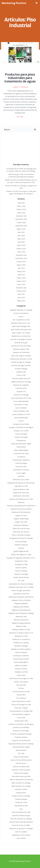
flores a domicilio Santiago (21, 535)
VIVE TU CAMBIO (21, 832)
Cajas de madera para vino (21, 378)
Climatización (21, 440)
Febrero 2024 (21, 281)
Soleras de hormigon (21, 773)
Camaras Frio (21, 392)
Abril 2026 (21, 203)
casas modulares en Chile (21, 414)
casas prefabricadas (21, 418)
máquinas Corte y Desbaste (21, 600)
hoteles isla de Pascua (21, 577)
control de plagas (21, 463)
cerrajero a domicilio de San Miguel (21, 427)
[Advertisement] (20, 147)
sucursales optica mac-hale (21, 776)
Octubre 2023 (21, 291)
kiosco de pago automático (21, 590)
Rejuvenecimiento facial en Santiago (21, 744)
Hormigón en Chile (21, 564)
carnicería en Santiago (21, 395)
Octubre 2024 (21, 262)
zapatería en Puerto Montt (21, 835)
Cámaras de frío (21, 388)
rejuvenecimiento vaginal (21, 747)
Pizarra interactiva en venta (21, 701)
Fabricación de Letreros (21, 532)
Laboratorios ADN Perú (21, 594)
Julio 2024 (21, 268)
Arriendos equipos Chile (21, 349)
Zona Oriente (21, 838)
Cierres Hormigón (21, 434)
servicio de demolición (21, 757)
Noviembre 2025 (21, 219)
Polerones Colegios (21, 708)
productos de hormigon (21, 731)
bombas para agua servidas (21, 365)
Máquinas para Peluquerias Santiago (21, 613)
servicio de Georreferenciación (21, 760)
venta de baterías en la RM (21, 812)
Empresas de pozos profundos (21, 509)
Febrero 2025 (21, 249)
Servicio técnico (21, 763)
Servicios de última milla (21, 767)
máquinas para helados (21, 607)
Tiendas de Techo (21, 802)
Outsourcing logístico (21, 662)
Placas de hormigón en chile (21, 705)
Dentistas (21, 476)
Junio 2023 (21, 298)
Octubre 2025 (21, 222)
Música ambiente (21, 652)
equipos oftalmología (21, 519)
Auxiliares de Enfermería (21, 352)
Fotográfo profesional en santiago (21, 538)
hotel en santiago (21, 571)
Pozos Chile (21, 718)
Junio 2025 (21, 235)
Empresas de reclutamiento (21, 512)
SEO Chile (21, 753)
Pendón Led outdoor (21, 682)
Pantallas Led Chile (21, 672)
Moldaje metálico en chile (21, 630)
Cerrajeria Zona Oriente (21, 424)
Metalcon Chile (21, 626)
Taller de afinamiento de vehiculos (21, 780)
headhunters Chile (21, 561)
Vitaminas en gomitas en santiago (21, 828)
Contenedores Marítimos (21, 460)
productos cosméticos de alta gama (21, 724)
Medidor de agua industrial (21, 623)
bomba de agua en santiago (21, 362)
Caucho (21, 421)
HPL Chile (21, 581)
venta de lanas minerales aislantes (21, 822)
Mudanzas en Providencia (21, 639)
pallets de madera (21, 665)
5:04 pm (24, 87)
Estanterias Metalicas (21, 525)
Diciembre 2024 (21, 255)
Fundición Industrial (21, 545)
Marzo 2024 (21, 278)
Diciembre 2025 (21, 216)
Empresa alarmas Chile (21, 489)
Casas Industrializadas (21, 401)
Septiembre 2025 (21, 226)
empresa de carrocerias (21, 493)
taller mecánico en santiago (21, 783)
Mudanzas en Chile (21, 636)
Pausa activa (21, 675)
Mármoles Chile (21, 617)
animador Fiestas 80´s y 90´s (21, 323)
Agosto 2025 (21, 229)
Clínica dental (21, 447)
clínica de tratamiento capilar (21, 444)
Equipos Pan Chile (21, 522)
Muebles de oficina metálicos (21, 649)
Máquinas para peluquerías (21, 610)
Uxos (21, 809)
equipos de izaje (21, 515)
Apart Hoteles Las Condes (21, 333)
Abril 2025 (21, 242)
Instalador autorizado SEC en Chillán (21, 587)
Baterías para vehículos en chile (21, 359)
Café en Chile (21, 375)
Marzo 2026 (21, 206)
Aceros (21, 316)
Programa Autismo (21, 737)
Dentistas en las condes (21, 479)
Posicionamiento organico (21, 714)
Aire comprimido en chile (21, 320)
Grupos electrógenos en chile (21, 555)
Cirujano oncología (21, 437)
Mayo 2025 (21, 239)
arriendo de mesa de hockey (21, 346)
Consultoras (21, 457)
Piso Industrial (21, 698)
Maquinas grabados (21, 603)
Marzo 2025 (21, 245)
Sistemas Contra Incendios (21, 770)
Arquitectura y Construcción (21, 336)
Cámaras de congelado (21, 385)
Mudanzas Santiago (21, 646)
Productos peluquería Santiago (21, 734)
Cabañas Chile (21, 372)
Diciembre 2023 (21, 288)
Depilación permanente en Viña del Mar (21, 483)
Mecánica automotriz (21, 620)
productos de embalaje (21, 727)
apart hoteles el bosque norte (21, 329)
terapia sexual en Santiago (21, 796)
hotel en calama (21, 568)
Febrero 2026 (21, 209)
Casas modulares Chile (21, 411)
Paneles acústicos (21, 669)
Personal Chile (21, 685)
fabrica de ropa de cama (21, 528)
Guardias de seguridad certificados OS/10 (21, 558)
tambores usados (21, 789)
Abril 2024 (21, 275)
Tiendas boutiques (21, 799)
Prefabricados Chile (21, 721)
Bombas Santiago (21, 369)
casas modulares (21, 408)
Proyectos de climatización (21, 740)
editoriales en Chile (21, 486)
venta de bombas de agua (21, 815)
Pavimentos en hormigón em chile (21, 678)
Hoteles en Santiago (21, 574)
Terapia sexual (21, 793)
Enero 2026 (21, 213)
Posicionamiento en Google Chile (21, 711)
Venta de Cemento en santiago (21, 819)
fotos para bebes (21, 542)
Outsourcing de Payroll (21, 659)
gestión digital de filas (21, 551)
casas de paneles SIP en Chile (21, 398)
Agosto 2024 (21, 265)
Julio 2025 (21, 232)
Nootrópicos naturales (21, 656)
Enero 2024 (21, 284)
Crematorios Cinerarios (21, 470)
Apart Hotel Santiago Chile (21, 326)
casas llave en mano (21, 404)
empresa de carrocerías (21, 496)
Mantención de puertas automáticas (21, 597)
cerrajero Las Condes (21, 431)
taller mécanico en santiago (21, 786)
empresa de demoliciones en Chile (21, 499)
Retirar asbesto (21, 750)
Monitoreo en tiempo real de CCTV (21, 633)
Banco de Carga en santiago (21, 356)
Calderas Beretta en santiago (21, 382)
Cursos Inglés (21, 473)
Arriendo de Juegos (21, 343)
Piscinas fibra (21, 695)
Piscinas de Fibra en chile (21, 692)
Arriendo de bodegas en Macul (21, 339)
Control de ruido (21, 467)
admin (16, 87)
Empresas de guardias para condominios (21, 506)
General (21, 548)
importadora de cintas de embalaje (21, 584)
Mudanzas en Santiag (21, 643)
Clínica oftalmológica (21, 450)
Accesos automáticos (21, 313)
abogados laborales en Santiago (21, 310)
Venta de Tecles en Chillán (21, 825)
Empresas (21, 502)
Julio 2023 (21, 294)
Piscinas (21, 688)
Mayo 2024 (21, 271)
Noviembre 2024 (21, 258)
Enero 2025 (21, 252)
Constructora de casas (21, 453)
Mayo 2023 (21, 301)
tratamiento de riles (21, 806)
